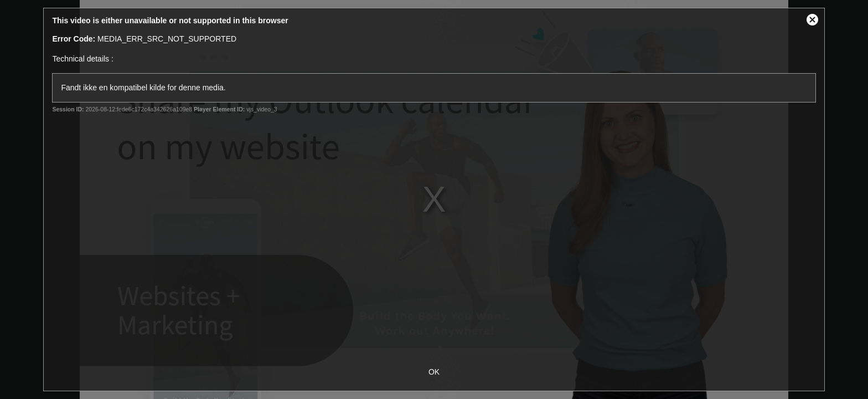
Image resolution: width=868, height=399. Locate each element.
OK (434, 372)
